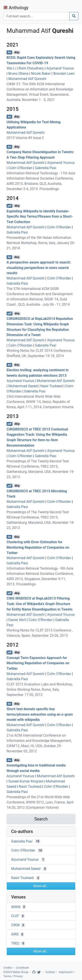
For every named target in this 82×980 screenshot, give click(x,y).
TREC (15, 943)
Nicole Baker (41, 74)
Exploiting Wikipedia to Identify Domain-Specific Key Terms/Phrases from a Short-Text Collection (40, 216)
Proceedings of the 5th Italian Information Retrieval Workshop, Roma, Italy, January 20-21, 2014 (41, 243)
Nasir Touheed (51, 386)
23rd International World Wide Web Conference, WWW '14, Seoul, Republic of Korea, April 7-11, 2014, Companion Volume (40, 402)
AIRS (15, 934)
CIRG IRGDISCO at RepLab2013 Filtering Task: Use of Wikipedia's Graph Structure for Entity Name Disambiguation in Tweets (40, 604)
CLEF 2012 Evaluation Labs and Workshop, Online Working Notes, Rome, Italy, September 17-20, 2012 (40, 689)
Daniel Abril (17, 620)
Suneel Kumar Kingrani (26, 781)
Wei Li (11, 68)
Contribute (22, 968)
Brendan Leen (64, 74)
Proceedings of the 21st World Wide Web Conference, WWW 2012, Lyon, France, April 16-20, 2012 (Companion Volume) (40, 802)
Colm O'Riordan (20, 168)
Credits (8, 968)
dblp (17, 52)
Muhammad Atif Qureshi (27, 79)
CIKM (15, 925)
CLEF (15, 916)
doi (10, 52)
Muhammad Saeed (23, 386)
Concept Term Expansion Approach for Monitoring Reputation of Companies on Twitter (38, 663)
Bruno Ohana (18, 74)
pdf (10, 206)
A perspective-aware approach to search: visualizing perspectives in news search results (39, 268)
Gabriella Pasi (46, 168)
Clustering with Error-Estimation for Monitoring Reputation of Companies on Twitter (38, 547)
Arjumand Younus (60, 68)
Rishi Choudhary (31, 68)
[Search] (37, 16)
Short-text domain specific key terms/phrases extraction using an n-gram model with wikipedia (40, 714)
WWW (16, 907)
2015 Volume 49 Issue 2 (25, 138)
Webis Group (20, 972)
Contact (50, 972)
